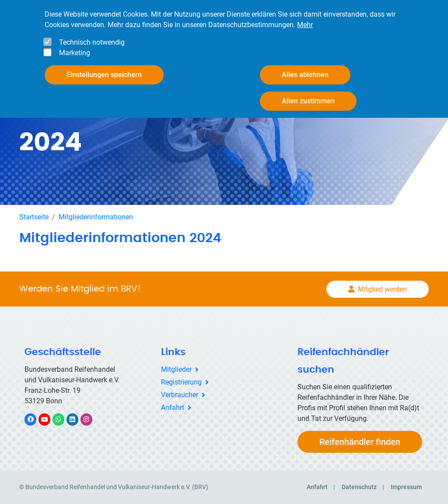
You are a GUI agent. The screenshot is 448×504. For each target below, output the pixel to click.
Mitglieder (176, 369)
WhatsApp (63, 419)
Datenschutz (359, 487)
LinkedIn (77, 419)
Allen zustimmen (308, 101)
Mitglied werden (382, 289)
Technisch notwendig (92, 42)
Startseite (34, 217)
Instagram (91, 419)
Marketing (75, 53)
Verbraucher (180, 395)
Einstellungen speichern (104, 75)
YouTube (49, 419)
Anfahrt (173, 407)
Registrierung (181, 382)
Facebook (35, 419)
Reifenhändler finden (360, 442)
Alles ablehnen (305, 75)
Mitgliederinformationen (96, 217)
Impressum (406, 487)
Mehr (305, 25)
